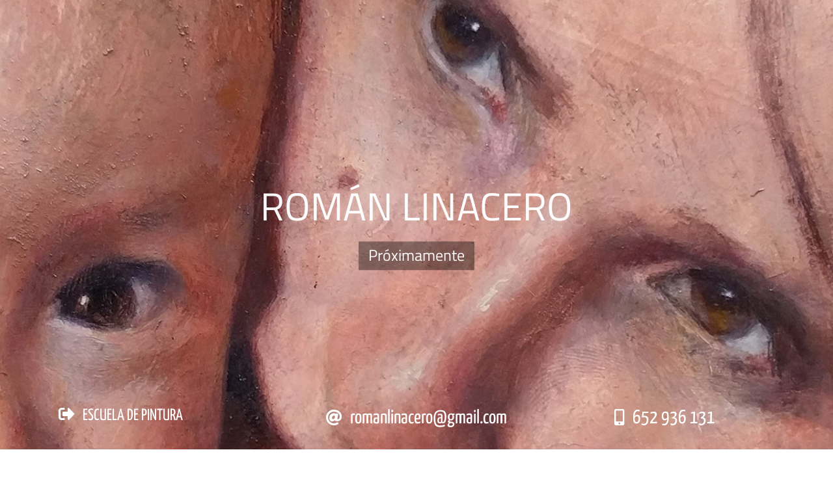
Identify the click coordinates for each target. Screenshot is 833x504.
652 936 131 (674, 418)
